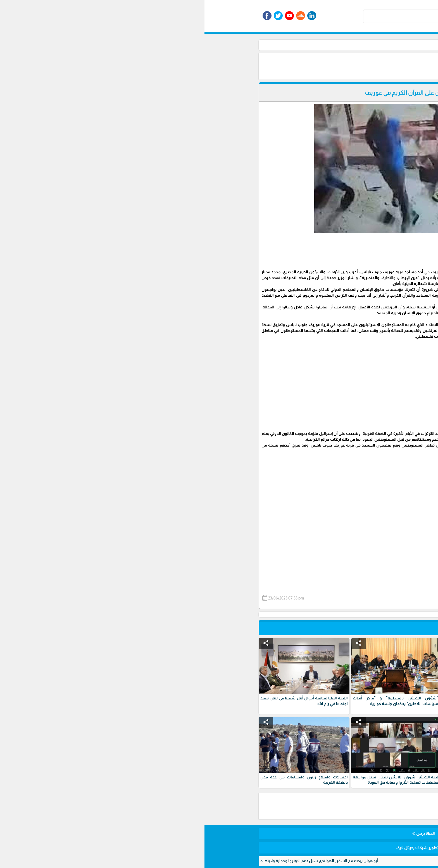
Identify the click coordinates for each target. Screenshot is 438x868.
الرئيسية (316, 45)
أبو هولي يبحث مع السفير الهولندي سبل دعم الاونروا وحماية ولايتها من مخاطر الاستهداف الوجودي (87, 861)
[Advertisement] (225, 66)
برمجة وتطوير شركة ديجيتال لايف (219, 848)
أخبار (286, 45)
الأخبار (299, 45)
